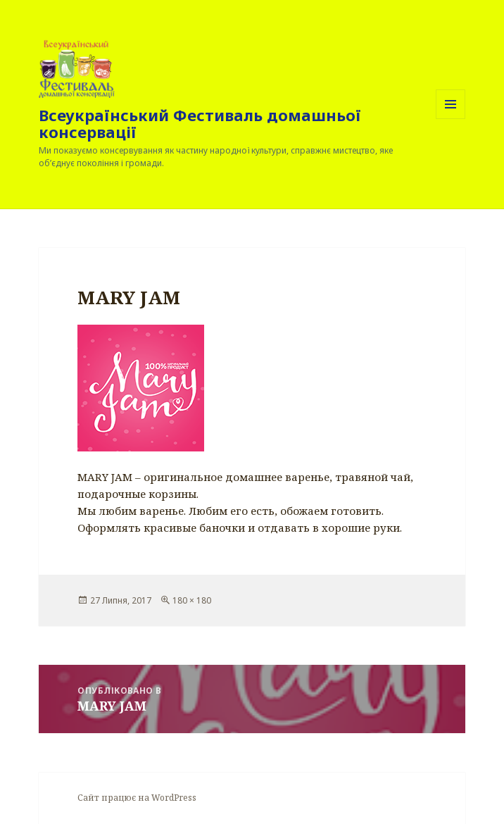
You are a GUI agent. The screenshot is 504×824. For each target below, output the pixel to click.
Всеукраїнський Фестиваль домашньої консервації (200, 123)
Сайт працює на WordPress (137, 798)
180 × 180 (192, 600)
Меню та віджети (451, 119)
